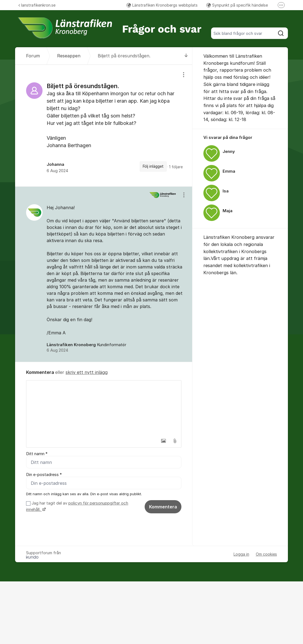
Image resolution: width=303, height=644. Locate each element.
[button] (163, 441)
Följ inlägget (153, 166)
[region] (104, 126)
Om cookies (266, 554)
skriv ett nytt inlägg (87, 372)
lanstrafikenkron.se (37, 5)
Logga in (241, 554)
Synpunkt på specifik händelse (237, 5)
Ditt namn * (37, 454)
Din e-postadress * (44, 475)
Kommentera (163, 507)
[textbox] (104, 408)
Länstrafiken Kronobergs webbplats (162, 5)
